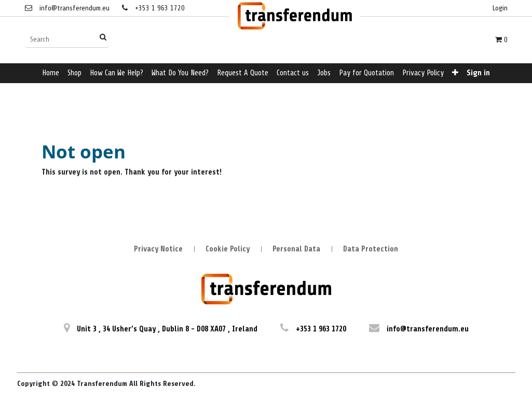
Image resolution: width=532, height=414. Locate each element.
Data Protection (371, 249)
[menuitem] (51, 74)
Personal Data (296, 249)
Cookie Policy (228, 249)
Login (500, 8)
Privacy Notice (158, 249)
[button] (455, 74)
